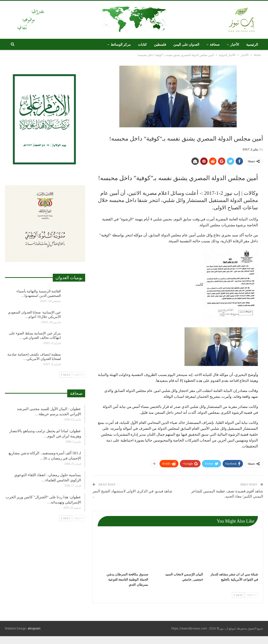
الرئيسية (252, 45)
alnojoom (34, 629)
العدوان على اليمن (186, 45)
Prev (252, 595)
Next (238, 595)
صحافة (215, 45)
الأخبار (235, 45)
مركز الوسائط (121, 45)
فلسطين (160, 45)
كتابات (142, 45)
